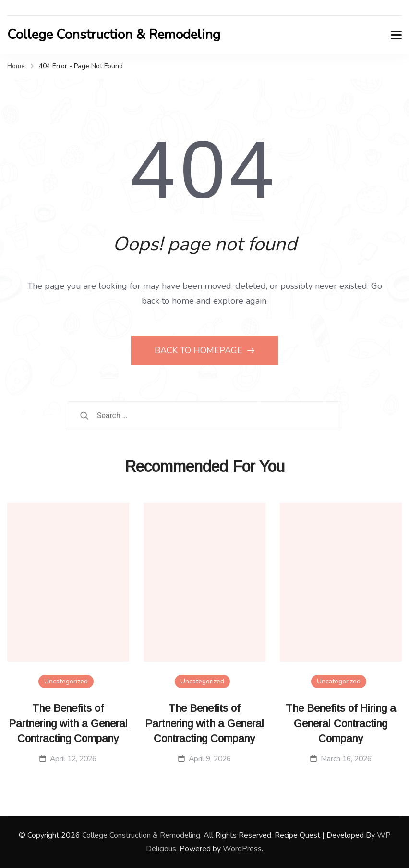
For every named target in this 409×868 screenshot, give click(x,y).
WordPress (242, 849)
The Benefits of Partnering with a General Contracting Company (68, 724)
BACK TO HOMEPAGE (200, 350)
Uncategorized (66, 681)
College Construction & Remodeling (114, 35)
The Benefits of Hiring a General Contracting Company (341, 724)
